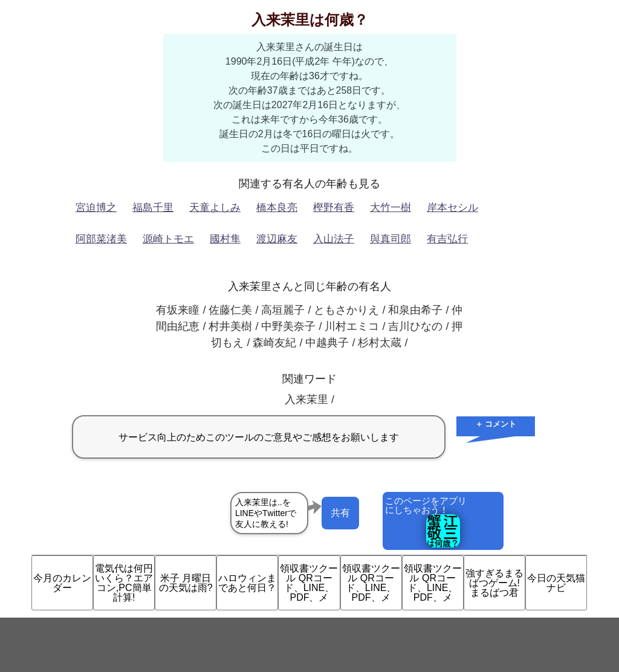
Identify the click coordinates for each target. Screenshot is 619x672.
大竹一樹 (391, 208)
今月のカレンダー (62, 583)
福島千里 (153, 208)
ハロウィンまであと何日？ (247, 583)
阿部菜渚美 (101, 239)
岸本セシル (452, 208)
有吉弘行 (447, 239)
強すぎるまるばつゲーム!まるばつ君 (494, 583)
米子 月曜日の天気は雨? (186, 583)
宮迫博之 (96, 208)
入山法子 (334, 239)
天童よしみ (215, 208)
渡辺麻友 (277, 239)
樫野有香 (334, 208)
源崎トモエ (168, 239)
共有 (340, 513)
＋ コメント (496, 424)
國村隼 (225, 239)
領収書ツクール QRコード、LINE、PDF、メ (309, 583)
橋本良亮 (277, 208)
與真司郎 (391, 239)
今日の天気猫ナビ (556, 583)
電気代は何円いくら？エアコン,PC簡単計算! (124, 583)
